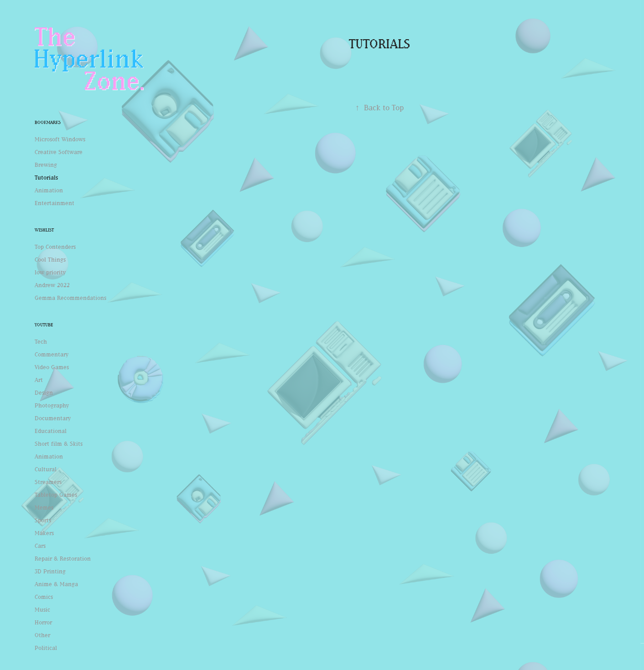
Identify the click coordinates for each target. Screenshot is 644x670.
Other (42, 635)
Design (44, 392)
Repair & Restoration (63, 558)
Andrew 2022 (52, 285)
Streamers (48, 482)
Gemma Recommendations (70, 298)
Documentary (53, 418)
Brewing (46, 165)
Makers (44, 533)
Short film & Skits (59, 443)
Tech (41, 341)
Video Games (52, 367)
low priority (50, 272)
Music (42, 609)
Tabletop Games (56, 495)
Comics (44, 597)
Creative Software (59, 152)
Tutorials (46, 177)
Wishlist (44, 230)
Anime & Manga (56, 584)
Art (39, 380)
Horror (43, 622)
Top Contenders (55, 247)
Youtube (44, 325)
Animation (49, 190)
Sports (43, 520)
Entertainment (55, 203)
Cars (40, 546)
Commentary (52, 354)
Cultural (46, 469)
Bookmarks (48, 122)
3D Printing (50, 571)
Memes (44, 507)
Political (46, 648)
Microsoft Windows (60, 139)
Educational (51, 431)
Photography (52, 405)
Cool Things (50, 259)
